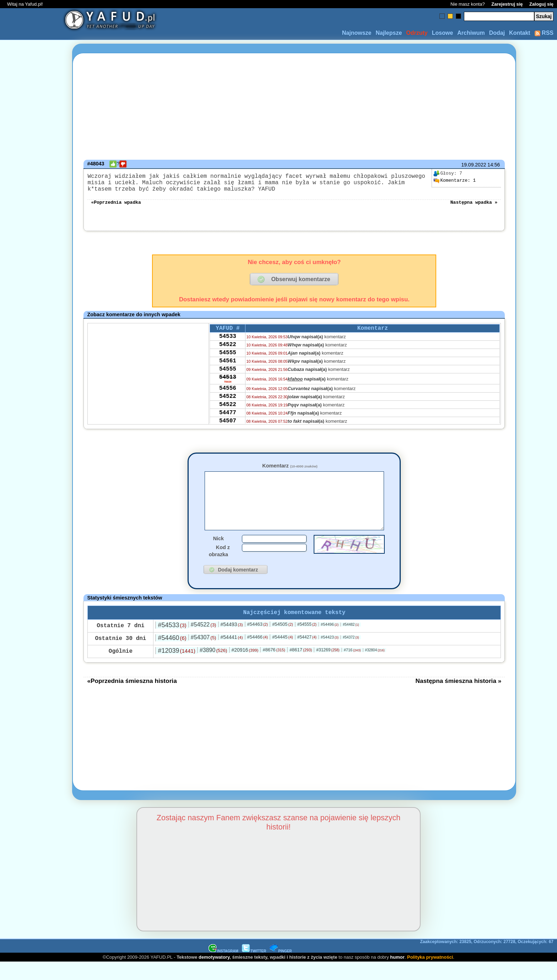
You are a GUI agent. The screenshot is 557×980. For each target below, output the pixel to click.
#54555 (307, 642)
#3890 (213, 668)
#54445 (283, 655)
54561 (228, 373)
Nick (218, 555)
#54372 (351, 655)
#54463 (258, 642)
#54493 (232, 642)
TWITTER (254, 969)
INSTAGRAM (223, 969)
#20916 (245, 668)
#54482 (351, 642)
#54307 (204, 655)
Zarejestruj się (507, 4)
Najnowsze (357, 33)
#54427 (307, 655)
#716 (352, 668)
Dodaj (497, 33)
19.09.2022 (474, 165)
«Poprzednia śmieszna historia (132, 699)
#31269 (328, 668)
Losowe (443, 33)
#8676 (274, 667)
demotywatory (214, 975)
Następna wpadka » (474, 207)
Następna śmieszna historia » (459, 699)
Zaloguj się (541, 4)
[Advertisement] (31, 490)
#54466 (258, 655)
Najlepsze (389, 33)
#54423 (330, 655)
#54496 (330, 642)
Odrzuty (417, 33)
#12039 (176, 668)
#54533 (172, 643)
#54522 (204, 642)
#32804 (375, 668)
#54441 (232, 655)
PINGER (281, 969)
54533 (228, 344)
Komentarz (290, 471)
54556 (228, 405)
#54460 (172, 656)
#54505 (283, 642)
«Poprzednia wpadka (116, 207)
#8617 (301, 667)
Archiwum (471, 33)
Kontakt (520, 33)
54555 (228, 363)
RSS (544, 33)
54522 (228, 354)
